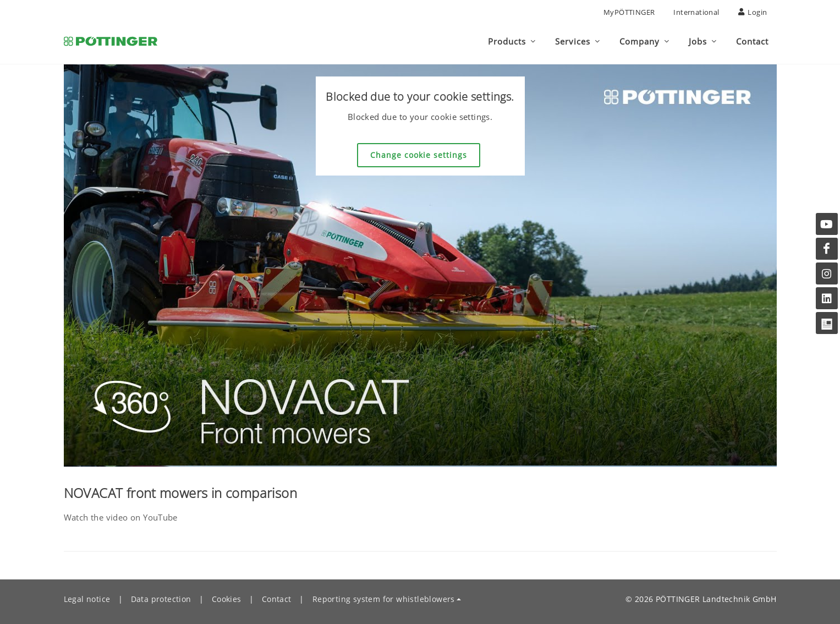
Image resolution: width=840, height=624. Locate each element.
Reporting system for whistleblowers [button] (384, 599)
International (696, 12)
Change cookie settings (419, 155)
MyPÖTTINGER (629, 12)
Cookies (227, 599)
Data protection (161, 599)
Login (753, 12)
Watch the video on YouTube (121, 517)
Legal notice (87, 599)
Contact (277, 599)
